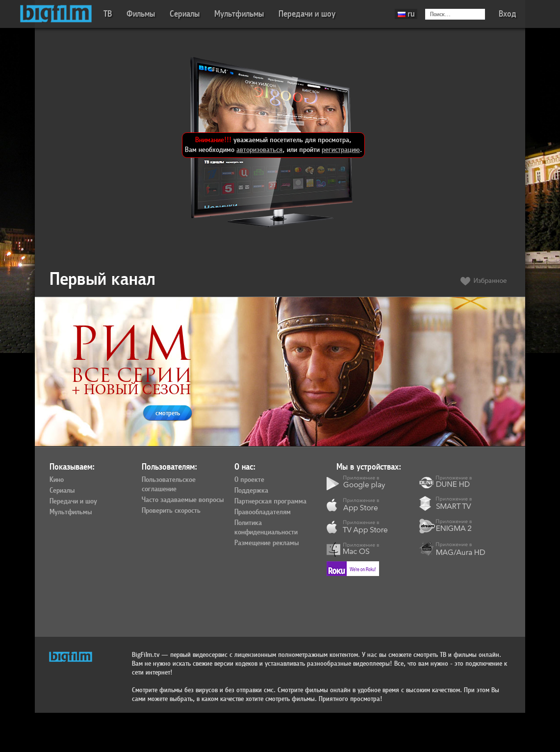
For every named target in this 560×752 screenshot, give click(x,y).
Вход (508, 14)
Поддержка (251, 491)
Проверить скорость (171, 511)
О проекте (249, 480)
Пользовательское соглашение (169, 485)
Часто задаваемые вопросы (183, 500)
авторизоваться (259, 150)
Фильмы (141, 14)
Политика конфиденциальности (266, 528)
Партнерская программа (270, 501)
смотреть (168, 413)
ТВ (108, 14)
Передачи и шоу (307, 14)
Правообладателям (263, 512)
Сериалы (185, 14)
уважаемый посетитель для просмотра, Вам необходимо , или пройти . (273, 145)
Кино (57, 480)
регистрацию (341, 150)
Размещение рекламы (267, 543)
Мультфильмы (239, 14)
